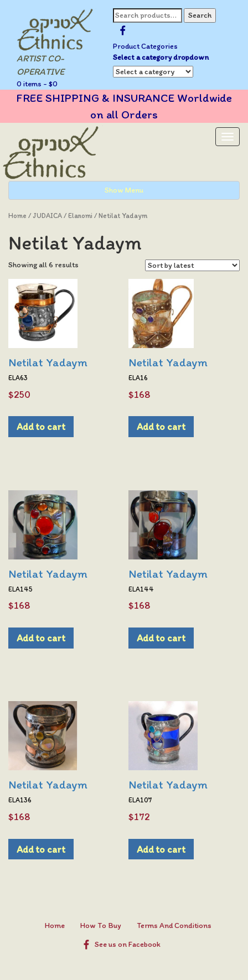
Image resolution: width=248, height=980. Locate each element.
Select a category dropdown (161, 57)
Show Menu (124, 190)
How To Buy (101, 925)
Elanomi (80, 216)
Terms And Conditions (174, 925)
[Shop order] (192, 265)
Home (17, 216)
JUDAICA (47, 216)
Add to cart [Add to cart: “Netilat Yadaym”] (41, 426)
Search (200, 15)
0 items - (37, 84)
